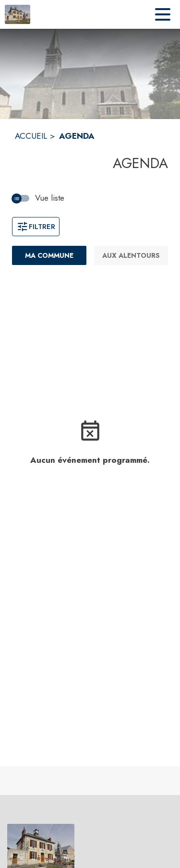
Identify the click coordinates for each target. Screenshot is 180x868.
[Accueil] (18, 14)
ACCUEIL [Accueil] (31, 136)
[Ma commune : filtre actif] (49, 255)
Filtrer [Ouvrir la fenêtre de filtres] (36, 227)
